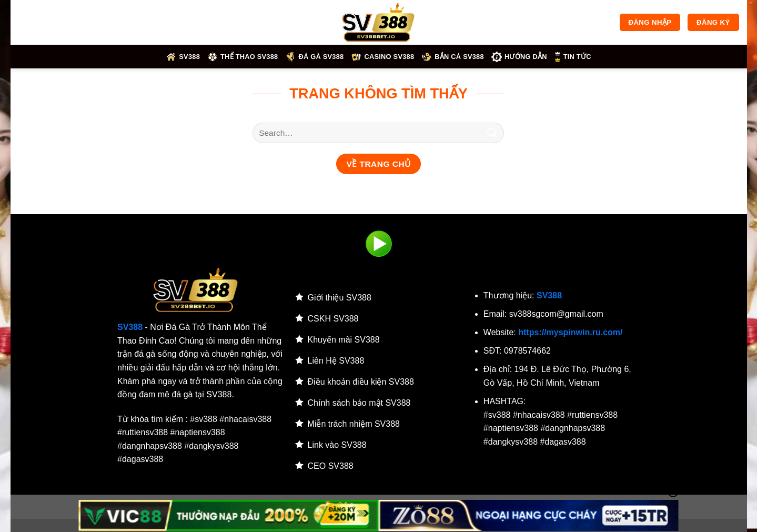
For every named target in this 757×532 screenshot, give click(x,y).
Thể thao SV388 (243, 57)
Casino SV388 (382, 57)
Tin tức (573, 57)
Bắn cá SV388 (453, 57)
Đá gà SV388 (314, 57)
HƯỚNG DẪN (519, 57)
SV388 (183, 57)
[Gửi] (492, 133)
